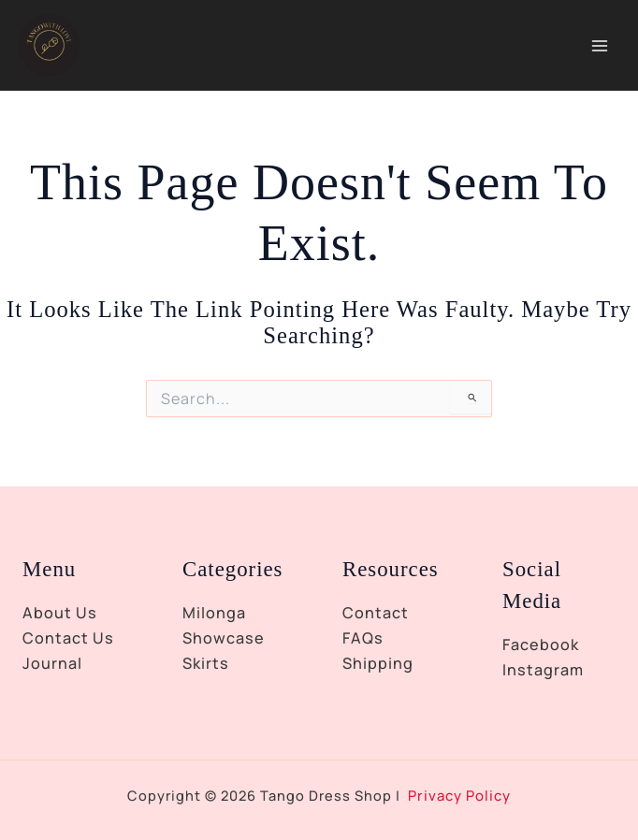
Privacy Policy (460, 795)
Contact (376, 613)
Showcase (224, 638)
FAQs (363, 638)
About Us (60, 613)
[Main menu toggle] (599, 49)
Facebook (541, 644)
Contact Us (68, 638)
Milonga (214, 613)
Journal (52, 663)
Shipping (378, 663)
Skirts (206, 663)
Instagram (543, 670)
